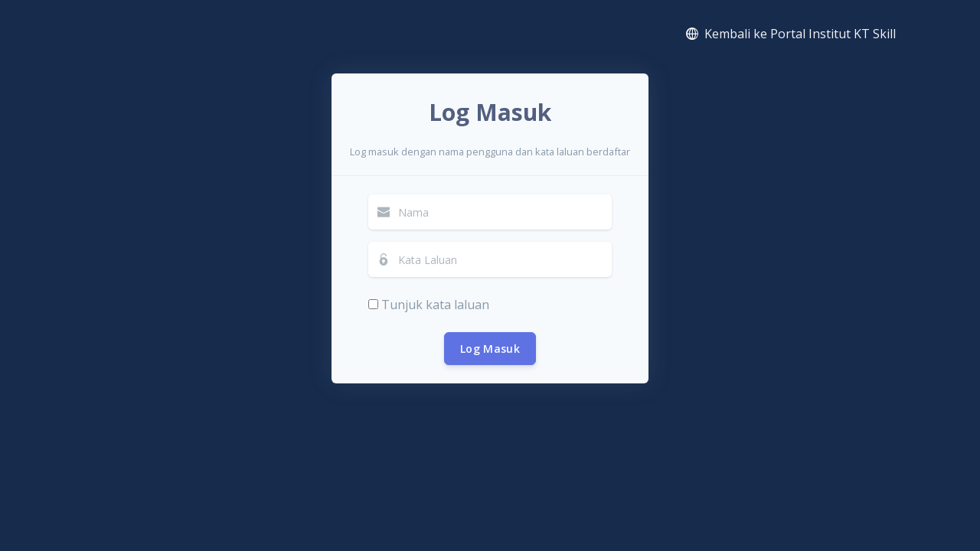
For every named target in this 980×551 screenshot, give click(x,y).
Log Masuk (490, 349)
